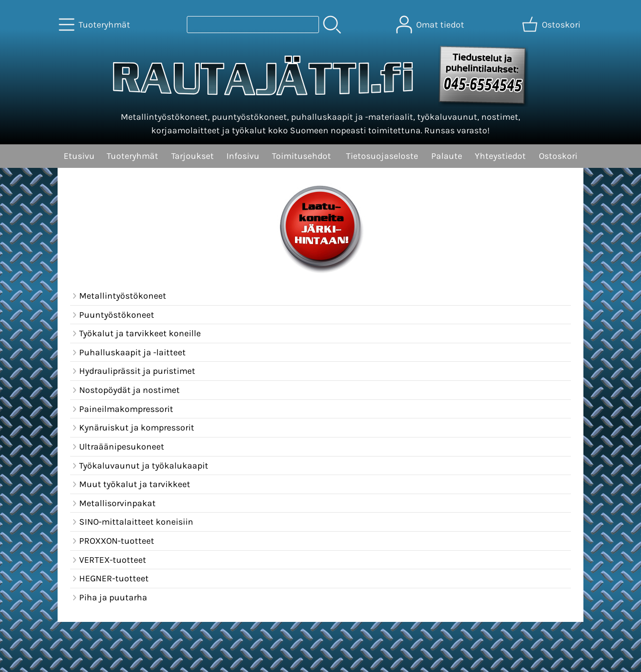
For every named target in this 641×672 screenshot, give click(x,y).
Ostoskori (558, 156)
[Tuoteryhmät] (95, 25)
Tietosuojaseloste (382, 156)
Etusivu (79, 156)
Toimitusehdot (301, 156)
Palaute (447, 156)
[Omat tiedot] (431, 25)
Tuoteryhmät (132, 156)
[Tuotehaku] (253, 25)
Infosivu (243, 156)
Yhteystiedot (500, 156)
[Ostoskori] (552, 25)
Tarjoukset (193, 156)
